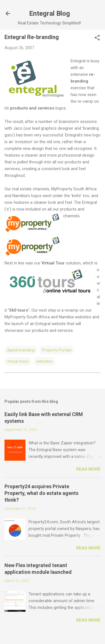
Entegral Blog (50, 13)
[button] (97, 38)
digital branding (21, 350)
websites (44, 361)
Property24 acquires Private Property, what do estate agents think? (41, 493)
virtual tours (18, 361)
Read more (88, 469)
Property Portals (57, 350)
